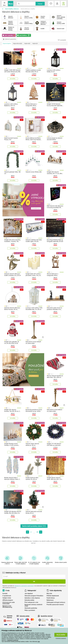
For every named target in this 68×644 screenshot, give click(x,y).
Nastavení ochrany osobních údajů (33, 606)
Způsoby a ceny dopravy (32, 598)
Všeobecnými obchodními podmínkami (24, 586)
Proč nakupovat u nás (31, 603)
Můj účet (49, 594)
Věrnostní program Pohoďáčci (34, 596)
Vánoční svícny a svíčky (24, 17)
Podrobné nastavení (61, 638)
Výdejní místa (7, 598)
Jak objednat (29, 594)
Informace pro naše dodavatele (9, 604)
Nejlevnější (27, 44)
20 (37, 533)
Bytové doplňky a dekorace (12, 9)
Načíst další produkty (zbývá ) (34, 527)
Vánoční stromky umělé (58, 23)
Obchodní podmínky (31, 609)
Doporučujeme (7, 44)
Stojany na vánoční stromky (8, 29)
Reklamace (50, 601)
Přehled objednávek (53, 596)
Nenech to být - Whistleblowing (7, 607)
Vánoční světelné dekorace (8, 23)
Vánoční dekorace (8, 17)
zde (39, 642)
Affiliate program (8, 601)
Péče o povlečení (30, 611)
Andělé (39, 29)
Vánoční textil (57, 29)
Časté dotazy (51, 598)
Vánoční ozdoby (40, 17)
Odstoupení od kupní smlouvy (56, 603)
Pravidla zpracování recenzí (55, 605)
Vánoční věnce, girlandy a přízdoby (56, 17)
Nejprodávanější (18, 44)
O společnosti (7, 596)
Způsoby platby (29, 601)
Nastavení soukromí (13, 640)
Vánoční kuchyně (24, 29)
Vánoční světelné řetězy (24, 23)
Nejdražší (35, 44)
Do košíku (13, 79)
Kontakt (5, 594)
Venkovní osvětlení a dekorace (41, 23)
